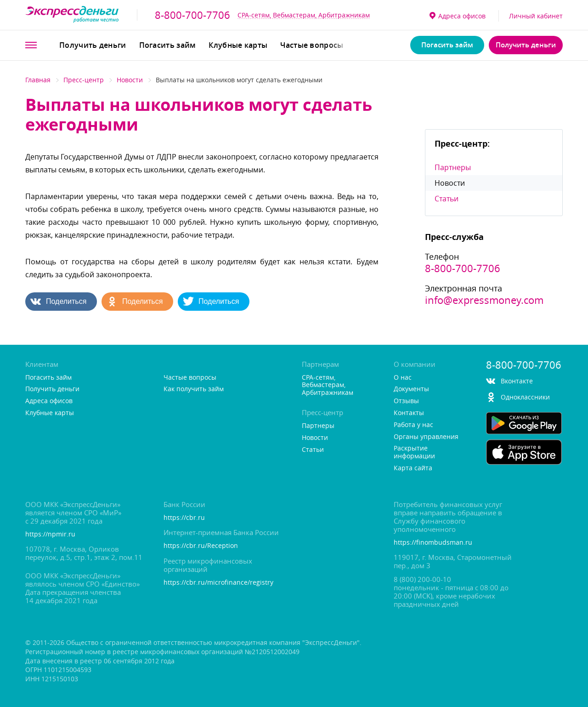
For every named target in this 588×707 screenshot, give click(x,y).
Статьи (447, 199)
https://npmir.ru (50, 534)
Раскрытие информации (414, 452)
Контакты (409, 413)
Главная (38, 80)
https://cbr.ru (184, 518)
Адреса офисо (458, 16)
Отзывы (406, 401)
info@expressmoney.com (484, 300)
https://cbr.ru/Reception (201, 546)
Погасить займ (168, 45)
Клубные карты (238, 45)
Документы (411, 389)
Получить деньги (93, 45)
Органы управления (426, 437)
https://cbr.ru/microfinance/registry (218, 583)
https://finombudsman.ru (433, 543)
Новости (130, 80)
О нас (403, 378)
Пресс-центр (84, 80)
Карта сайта (413, 468)
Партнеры (453, 167)
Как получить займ (194, 389)
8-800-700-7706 (192, 15)
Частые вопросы (312, 45)
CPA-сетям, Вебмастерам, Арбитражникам (304, 15)
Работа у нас (413, 425)
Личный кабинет (536, 16)
